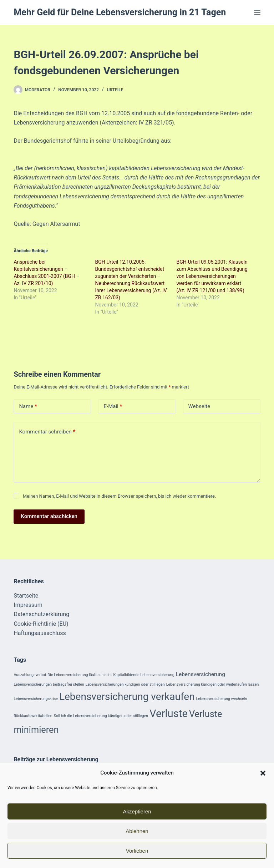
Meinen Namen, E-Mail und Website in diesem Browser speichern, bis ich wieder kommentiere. (120, 496)
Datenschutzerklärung (41, 614)
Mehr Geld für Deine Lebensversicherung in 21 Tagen (120, 12)
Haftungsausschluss (40, 633)
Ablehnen (137, 831)
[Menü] (257, 12)
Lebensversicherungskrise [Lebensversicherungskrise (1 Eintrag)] (36, 699)
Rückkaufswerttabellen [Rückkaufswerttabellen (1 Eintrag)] (33, 716)
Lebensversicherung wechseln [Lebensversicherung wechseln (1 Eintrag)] (222, 699)
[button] (263, 773)
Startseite (26, 596)
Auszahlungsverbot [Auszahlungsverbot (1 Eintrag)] (30, 675)
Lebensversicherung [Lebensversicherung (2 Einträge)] (201, 674)
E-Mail (113, 407)
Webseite (199, 406)
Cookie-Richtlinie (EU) (41, 624)
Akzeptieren (137, 811)
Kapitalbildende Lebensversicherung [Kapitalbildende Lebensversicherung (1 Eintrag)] (144, 675)
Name (28, 407)
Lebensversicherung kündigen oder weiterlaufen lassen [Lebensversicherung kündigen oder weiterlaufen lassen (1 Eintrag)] (213, 684)
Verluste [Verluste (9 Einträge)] (169, 714)
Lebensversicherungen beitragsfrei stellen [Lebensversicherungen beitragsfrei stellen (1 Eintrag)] (49, 684)
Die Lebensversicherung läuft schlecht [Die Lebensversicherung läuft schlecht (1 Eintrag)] (80, 675)
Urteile (115, 90)
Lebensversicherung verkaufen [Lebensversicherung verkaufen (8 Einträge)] (127, 697)
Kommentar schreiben (47, 432)
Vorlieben (137, 851)
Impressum (28, 605)
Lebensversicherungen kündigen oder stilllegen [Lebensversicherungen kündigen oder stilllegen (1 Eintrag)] (125, 684)
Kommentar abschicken (49, 516)
